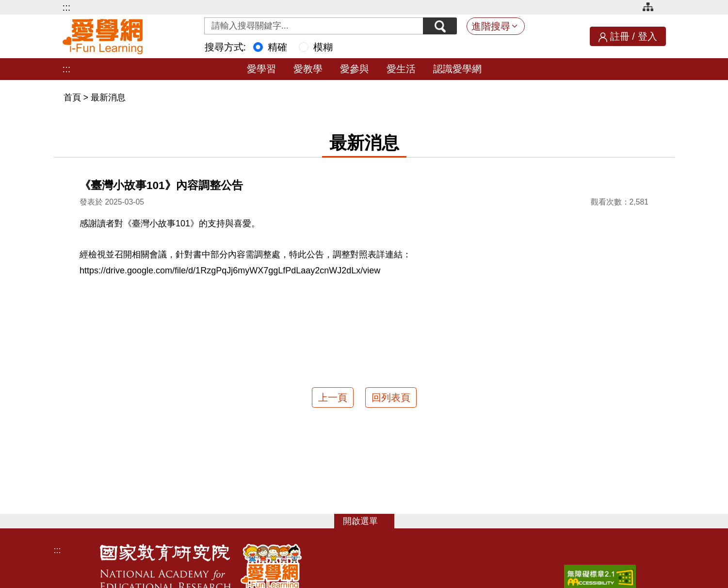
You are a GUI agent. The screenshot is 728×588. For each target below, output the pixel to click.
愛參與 (355, 69)
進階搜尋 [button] (491, 26)
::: (67, 7)
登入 (647, 36)
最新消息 (108, 97)
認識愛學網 (457, 69)
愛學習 (261, 69)
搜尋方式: (226, 47)
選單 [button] (369, 521)
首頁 (73, 97)
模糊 (323, 47)
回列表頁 (391, 397)
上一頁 (333, 397)
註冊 (620, 36)
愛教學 (308, 69)
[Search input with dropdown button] (314, 26)
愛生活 (401, 69)
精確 (277, 47)
